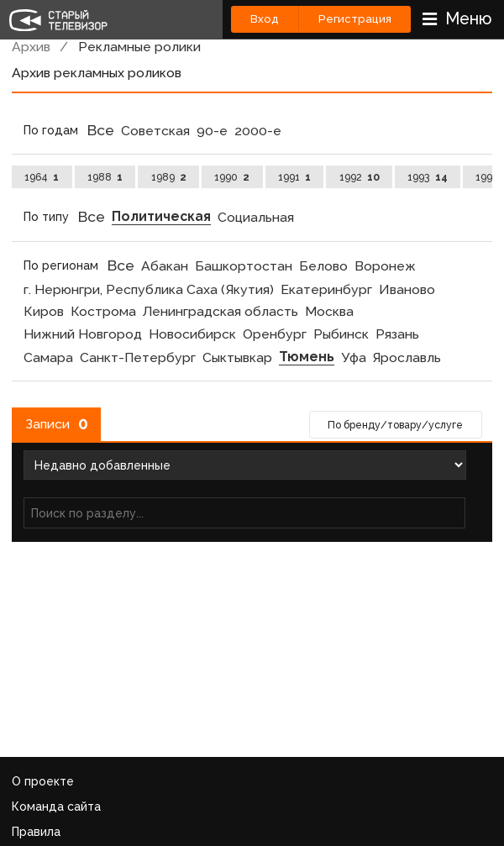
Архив (31, 47)
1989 (169, 177)
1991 (294, 177)
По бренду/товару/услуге (395, 425)
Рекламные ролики (139, 47)
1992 (360, 177)
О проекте (43, 781)
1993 (427, 177)
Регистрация (355, 19)
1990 (232, 177)
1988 (105, 177)
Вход (265, 19)
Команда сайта (56, 807)
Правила (36, 832)
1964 (42, 177)
